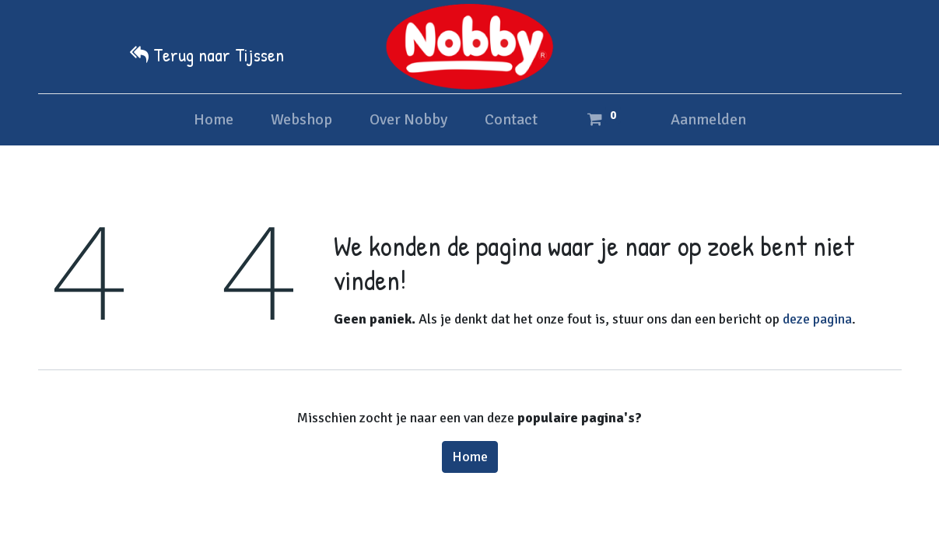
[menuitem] (214, 120)
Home (470, 457)
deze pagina (817, 319)
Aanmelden (708, 119)
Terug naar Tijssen (219, 54)
